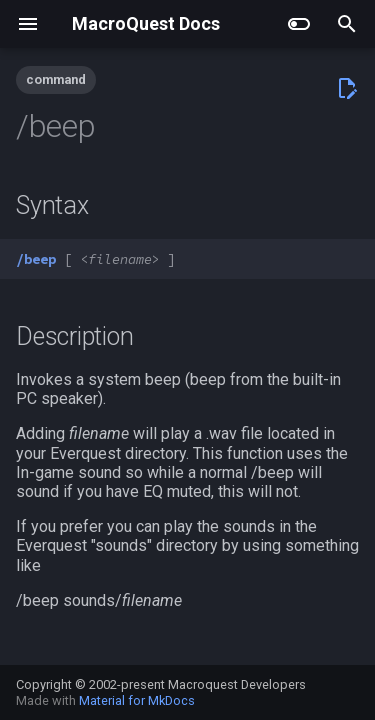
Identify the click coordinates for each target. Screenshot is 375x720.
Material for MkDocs (137, 700)
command (56, 79)
